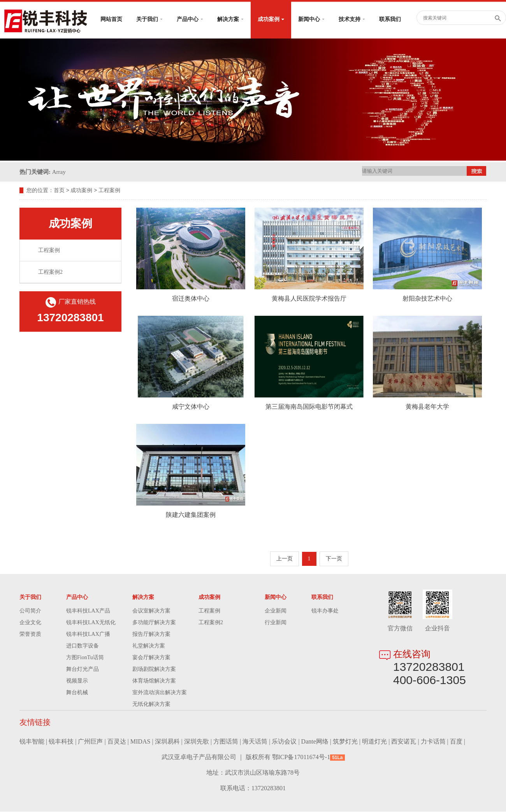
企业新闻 (276, 611)
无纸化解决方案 (151, 704)
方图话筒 (226, 742)
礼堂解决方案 (149, 646)
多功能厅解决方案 (154, 623)
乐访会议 (284, 742)
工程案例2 (50, 272)
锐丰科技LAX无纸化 (91, 623)
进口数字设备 (83, 646)
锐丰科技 (61, 742)
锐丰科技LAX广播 (88, 634)
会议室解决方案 (151, 611)
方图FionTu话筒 (85, 658)
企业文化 (30, 623)
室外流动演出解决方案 (160, 693)
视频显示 (77, 681)
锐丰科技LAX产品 (88, 611)
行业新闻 (276, 623)
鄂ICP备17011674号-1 (301, 757)
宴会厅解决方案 (151, 658)
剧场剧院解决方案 (154, 669)
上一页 (285, 559)
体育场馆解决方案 (154, 681)
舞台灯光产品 (83, 669)
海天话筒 (255, 742)
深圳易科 (167, 742)
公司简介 (30, 611)
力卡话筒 (433, 742)
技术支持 (352, 19)
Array (59, 172)
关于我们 (149, 19)
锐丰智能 (32, 742)
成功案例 (271, 19)
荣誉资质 (30, 634)
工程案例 (109, 191)
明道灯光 (374, 742)
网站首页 (111, 19)
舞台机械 (77, 693)
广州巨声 (90, 742)
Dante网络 (315, 742)
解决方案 (230, 19)
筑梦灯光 (345, 742)
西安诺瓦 (404, 742)
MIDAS (141, 742)
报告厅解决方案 (151, 634)
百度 (456, 742)
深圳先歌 (197, 742)
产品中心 (190, 19)
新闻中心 (311, 19)
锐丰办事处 (325, 611)
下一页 (334, 559)
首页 (59, 191)
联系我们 (390, 19)
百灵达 (117, 742)
